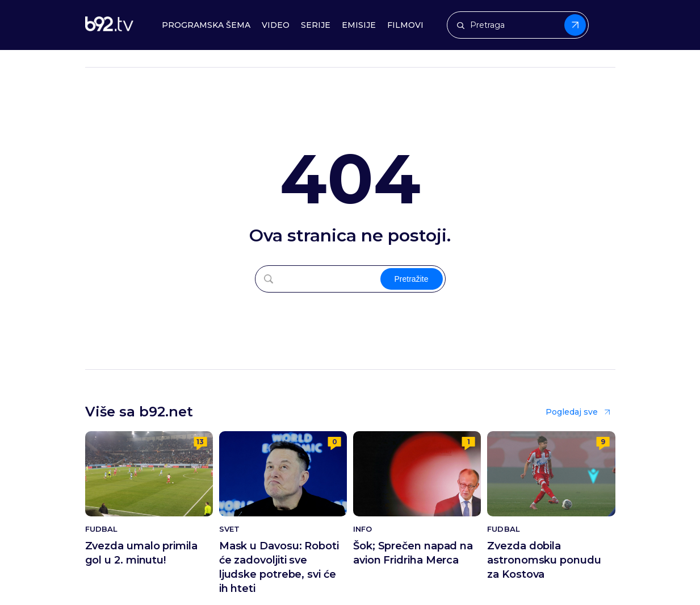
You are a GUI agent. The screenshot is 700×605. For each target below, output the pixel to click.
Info (362, 529)
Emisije (359, 25)
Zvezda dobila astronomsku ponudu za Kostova (544, 560)
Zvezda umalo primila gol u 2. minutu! (141, 553)
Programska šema (206, 25)
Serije (316, 25)
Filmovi (405, 25)
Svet (229, 529)
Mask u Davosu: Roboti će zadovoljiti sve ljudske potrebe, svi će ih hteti (279, 567)
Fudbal (102, 529)
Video (276, 25)
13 (200, 442)
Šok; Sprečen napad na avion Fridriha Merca (413, 553)
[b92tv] (109, 25)
